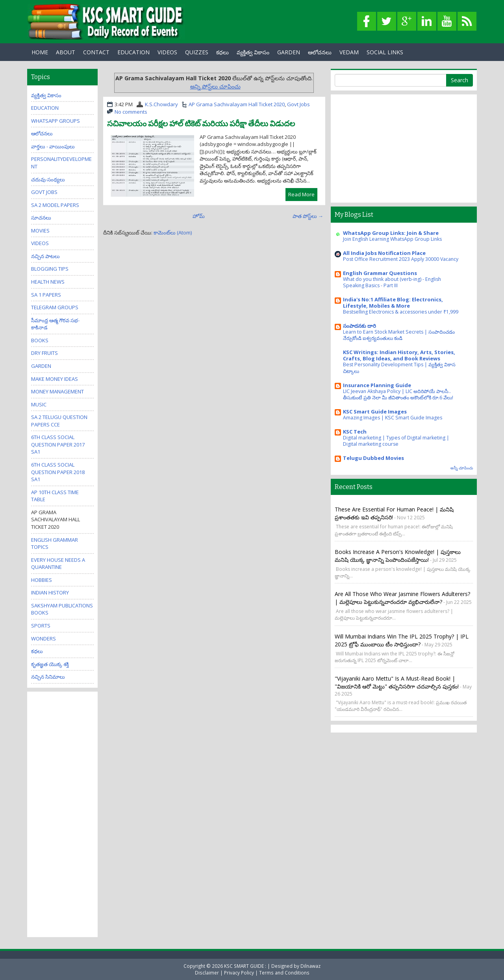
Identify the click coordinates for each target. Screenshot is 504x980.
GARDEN (289, 52)
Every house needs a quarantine (58, 564)
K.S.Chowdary (161, 104)
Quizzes (197, 52)
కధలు (222, 52)
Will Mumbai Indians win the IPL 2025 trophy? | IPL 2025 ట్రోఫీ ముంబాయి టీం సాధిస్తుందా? (402, 640)
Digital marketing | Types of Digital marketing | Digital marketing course (396, 441)
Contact (96, 52)
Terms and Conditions (284, 973)
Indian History (50, 592)
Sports (41, 626)
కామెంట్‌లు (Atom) (173, 233)
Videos (167, 52)
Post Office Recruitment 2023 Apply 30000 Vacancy (401, 259)
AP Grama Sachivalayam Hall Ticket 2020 (237, 104)
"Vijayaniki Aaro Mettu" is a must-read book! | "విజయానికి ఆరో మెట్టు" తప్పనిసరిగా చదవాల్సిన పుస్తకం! (397, 682)
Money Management (57, 391)
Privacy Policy (239, 973)
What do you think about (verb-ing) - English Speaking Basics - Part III (392, 282)
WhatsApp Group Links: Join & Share (391, 233)
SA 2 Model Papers (55, 205)
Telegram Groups (55, 307)
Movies (40, 231)
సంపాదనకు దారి (359, 326)
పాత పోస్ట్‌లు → (308, 216)
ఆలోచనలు (320, 52)
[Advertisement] (63, 814)
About (66, 52)
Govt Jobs (298, 104)
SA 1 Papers (46, 295)
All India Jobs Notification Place (384, 253)
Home (40, 52)
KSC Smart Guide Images (375, 412)
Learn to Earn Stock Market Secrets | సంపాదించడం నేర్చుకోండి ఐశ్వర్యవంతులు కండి (399, 335)
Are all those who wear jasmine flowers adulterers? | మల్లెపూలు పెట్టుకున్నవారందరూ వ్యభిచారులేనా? (402, 598)
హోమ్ (199, 216)
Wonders (44, 639)
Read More (301, 194)
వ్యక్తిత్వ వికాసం (253, 52)
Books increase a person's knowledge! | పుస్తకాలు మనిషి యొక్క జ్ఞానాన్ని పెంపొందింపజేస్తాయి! (398, 556)
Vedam (349, 52)
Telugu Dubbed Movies (373, 458)
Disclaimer (207, 973)
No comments (131, 112)
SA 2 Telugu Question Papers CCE (59, 421)
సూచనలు (41, 218)
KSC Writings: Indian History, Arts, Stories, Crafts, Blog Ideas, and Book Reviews (399, 355)
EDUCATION (133, 52)
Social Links (385, 52)
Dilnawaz (310, 966)
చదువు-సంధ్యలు (48, 179)
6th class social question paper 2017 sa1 (58, 444)
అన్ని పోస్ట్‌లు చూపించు (215, 86)
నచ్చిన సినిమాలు (48, 677)
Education (45, 108)
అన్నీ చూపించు (462, 468)
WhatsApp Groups (56, 121)
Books (40, 340)
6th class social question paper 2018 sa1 (58, 472)
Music (39, 404)
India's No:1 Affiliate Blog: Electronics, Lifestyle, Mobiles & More (393, 303)
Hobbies (42, 580)
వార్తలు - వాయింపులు (53, 146)
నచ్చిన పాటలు (45, 256)
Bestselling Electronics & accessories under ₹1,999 (401, 312)
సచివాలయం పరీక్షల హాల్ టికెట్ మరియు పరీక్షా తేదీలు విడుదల (201, 124)
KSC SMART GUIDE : (246, 966)
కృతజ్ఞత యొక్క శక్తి (50, 664)
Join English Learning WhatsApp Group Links (392, 239)
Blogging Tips (50, 269)
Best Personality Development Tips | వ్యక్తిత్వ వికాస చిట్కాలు (399, 368)
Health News (48, 282)
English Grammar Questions (380, 273)
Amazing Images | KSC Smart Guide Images (393, 418)
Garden (41, 366)
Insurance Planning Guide (377, 385)
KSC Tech (355, 432)
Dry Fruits (44, 353)
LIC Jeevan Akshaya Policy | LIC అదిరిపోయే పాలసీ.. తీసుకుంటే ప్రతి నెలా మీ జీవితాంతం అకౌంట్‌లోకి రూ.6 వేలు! (398, 394)
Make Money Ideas (55, 379)
